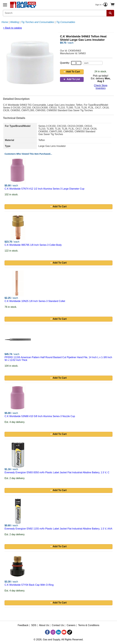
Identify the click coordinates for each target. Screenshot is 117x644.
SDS (34, 625)
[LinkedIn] (58, 632)
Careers (71, 625)
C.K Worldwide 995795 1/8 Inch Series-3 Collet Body (33, 245)
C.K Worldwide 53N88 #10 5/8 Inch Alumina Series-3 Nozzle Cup (40, 416)
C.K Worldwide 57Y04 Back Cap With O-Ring (29, 585)
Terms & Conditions (89, 625)
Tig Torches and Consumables (38, 22)
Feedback (23, 625)
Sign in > (102, 5)
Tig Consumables (66, 22)
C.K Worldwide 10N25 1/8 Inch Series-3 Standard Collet (35, 301)
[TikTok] (70, 632)
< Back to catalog (12, 28)
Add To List (72, 79)
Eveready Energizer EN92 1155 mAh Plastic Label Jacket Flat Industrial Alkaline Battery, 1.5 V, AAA (58, 529)
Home (5, 22)
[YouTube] (64, 632)
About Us (44, 625)
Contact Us (58, 625)
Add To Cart (72, 72)
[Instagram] (53, 632)
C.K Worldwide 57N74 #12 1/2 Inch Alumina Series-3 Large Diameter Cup (44, 189)
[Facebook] (47, 632)
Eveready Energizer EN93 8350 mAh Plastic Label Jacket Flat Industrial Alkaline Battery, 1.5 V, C (57, 472)
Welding (15, 22)
